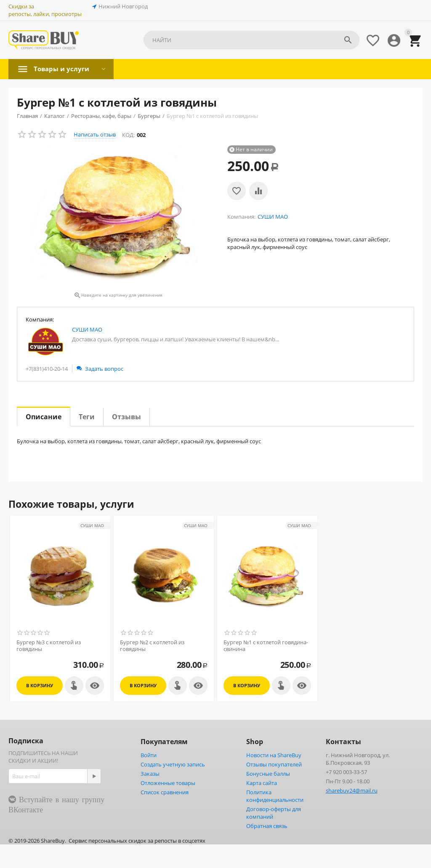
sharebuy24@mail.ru (352, 790)
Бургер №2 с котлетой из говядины (152, 646)
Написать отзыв (95, 134)
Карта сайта (262, 783)
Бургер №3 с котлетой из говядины (49, 646)
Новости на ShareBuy (274, 755)
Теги (87, 417)
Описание (44, 417)
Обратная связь (267, 826)
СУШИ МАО (87, 330)
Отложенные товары (168, 783)
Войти (149, 755)
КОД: (128, 135)
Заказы (150, 774)
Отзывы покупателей (274, 764)
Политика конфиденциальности (275, 796)
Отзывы (126, 417)
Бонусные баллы (268, 774)
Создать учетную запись (173, 764)
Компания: (40, 319)
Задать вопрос (100, 369)
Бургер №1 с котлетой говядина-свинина (266, 646)
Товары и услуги (63, 69)
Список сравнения (165, 792)
